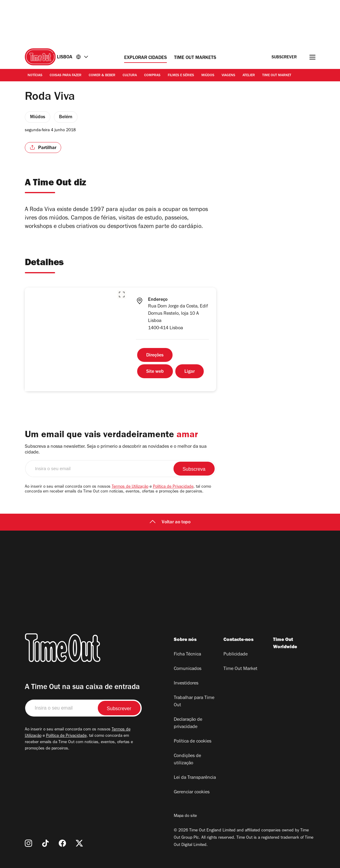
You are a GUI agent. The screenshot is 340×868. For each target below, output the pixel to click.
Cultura (130, 76)
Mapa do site (185, 816)
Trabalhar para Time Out (194, 702)
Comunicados (188, 669)
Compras (152, 76)
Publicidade (236, 655)
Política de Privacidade (173, 487)
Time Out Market (277, 76)
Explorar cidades (145, 58)
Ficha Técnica (187, 655)
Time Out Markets (195, 58)
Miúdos (208, 76)
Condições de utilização (187, 760)
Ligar (190, 372)
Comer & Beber (102, 76)
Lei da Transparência (195, 778)
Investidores (186, 684)
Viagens (228, 76)
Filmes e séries (181, 76)
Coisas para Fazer (66, 76)
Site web (155, 372)
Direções (155, 356)
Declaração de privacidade (188, 723)
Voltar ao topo (170, 522)
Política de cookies (193, 742)
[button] (122, 294)
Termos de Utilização (130, 487)
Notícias (35, 76)
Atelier (249, 76)
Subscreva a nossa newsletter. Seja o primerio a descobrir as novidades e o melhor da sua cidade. (116, 450)
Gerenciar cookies (192, 792)
